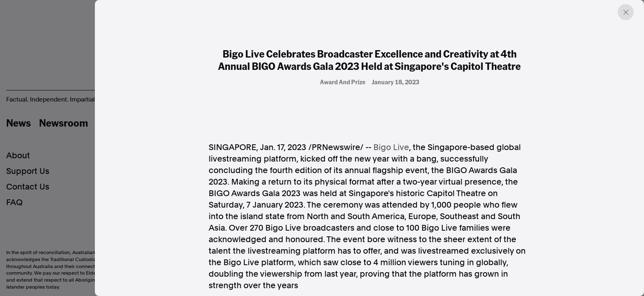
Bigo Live (391, 147)
